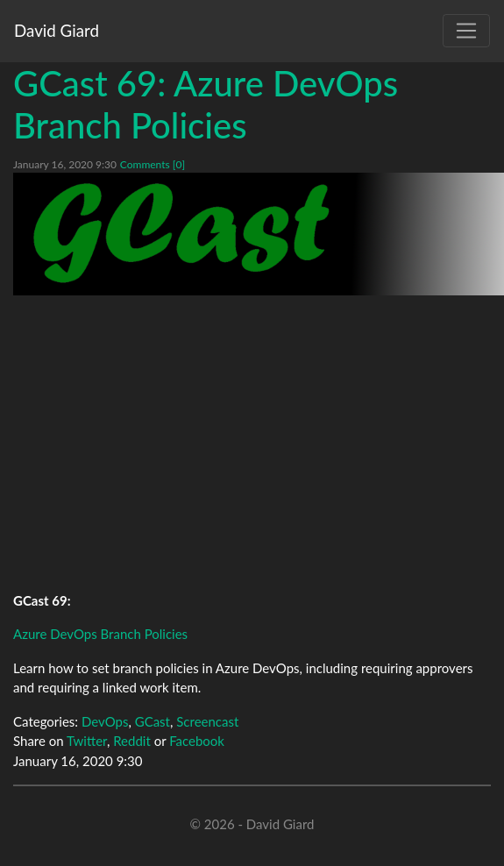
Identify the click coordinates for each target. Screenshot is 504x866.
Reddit (132, 741)
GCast (153, 721)
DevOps (105, 721)
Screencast (207, 721)
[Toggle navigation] (466, 31)
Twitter (87, 741)
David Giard (57, 30)
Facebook (197, 741)
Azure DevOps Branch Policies (100, 634)
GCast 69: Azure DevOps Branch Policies (206, 104)
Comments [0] (153, 164)
